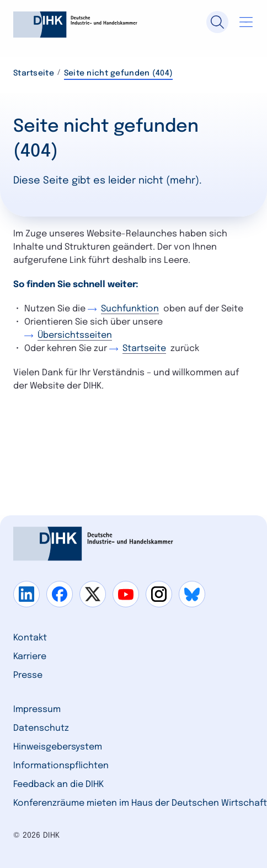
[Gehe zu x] (93, 594)
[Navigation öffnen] (246, 22)
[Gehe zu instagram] (159, 594)
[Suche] (217, 22)
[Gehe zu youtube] (126, 594)
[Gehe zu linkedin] (26, 594)
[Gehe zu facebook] (60, 594)
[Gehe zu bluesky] (192, 594)
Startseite (34, 73)
